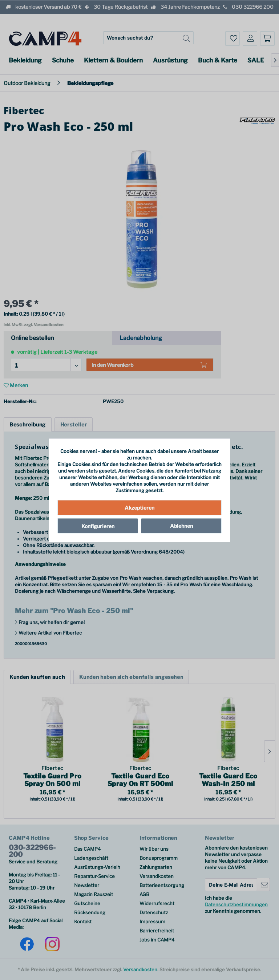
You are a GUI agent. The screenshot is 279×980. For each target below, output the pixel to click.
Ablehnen (181, 525)
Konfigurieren (98, 526)
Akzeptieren (139, 507)
